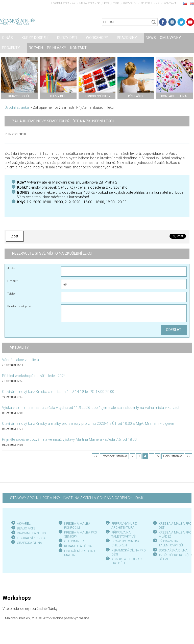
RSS (106, 3)
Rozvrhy (130, 3)
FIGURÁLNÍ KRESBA (31, 538)
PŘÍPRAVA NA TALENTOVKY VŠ (124, 534)
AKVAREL (24, 524)
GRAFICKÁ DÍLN (28, 543)
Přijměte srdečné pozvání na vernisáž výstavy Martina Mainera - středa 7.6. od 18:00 (69, 440)
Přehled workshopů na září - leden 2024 (34, 376)
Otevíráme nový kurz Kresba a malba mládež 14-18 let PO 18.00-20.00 (58, 392)
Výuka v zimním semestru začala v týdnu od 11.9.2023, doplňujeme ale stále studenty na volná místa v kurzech (91, 408)
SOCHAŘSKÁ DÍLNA (173, 550)
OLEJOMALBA (74, 541)
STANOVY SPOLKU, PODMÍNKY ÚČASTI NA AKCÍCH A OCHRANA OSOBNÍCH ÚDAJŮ (77, 498)
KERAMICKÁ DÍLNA (78, 546)
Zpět (15, 236)
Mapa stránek (90, 3)
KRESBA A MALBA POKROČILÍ (77, 526)
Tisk (116, 3)
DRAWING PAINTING (31, 533)
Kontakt (170, 3)
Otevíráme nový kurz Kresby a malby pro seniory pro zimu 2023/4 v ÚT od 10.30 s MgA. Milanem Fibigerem (89, 424)
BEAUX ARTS (26, 528)
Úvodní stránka (63, 3)
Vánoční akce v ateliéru (20, 360)
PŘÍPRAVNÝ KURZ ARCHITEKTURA (124, 526)
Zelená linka (150, 3)
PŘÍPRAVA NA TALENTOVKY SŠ (171, 543)
